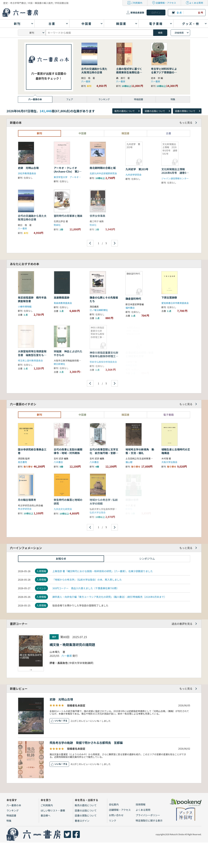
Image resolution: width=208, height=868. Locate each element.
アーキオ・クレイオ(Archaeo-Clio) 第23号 (67, 171)
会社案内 (114, 804)
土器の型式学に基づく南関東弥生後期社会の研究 (129, 72)
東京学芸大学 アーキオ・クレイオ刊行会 (75, 177)
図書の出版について (155, 111)
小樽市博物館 (25, 307)
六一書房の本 (14, 805)
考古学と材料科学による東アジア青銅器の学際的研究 (164, 72)
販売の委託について (125, 111)
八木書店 (58, 462)
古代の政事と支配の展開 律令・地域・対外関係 (69, 451)
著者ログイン (82, 821)
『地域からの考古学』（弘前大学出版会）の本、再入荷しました (87, 580)
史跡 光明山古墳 (28, 168)
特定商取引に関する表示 (149, 820)
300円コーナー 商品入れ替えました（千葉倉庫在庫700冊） (86, 588)
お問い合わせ (116, 815)
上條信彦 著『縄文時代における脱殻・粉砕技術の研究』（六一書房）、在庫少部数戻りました (103, 571)
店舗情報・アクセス (166, 3)
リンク (113, 820)
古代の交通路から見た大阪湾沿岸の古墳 (94, 71)
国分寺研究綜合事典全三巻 (32, 451)
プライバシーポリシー (148, 815)
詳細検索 (179, 33)
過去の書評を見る (182, 624)
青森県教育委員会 (63, 303)
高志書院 (22, 462)
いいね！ (59, 721)
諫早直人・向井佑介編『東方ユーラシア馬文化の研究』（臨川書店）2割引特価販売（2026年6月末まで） (109, 597)
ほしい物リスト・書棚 (53, 810)
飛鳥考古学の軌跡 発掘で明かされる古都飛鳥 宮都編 (86, 743)
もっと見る (186, 122)
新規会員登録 (137, 13)
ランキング (13, 810)
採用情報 (141, 804)
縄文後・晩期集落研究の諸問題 (72, 645)
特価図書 (11, 815)
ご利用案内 (137, 3)
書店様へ (45, 815)
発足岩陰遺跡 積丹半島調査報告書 (32, 299)
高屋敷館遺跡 (62, 297)
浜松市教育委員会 (27, 173)
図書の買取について (185, 111)
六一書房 (86, 81)
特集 (9, 821)
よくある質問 (196, 3)
